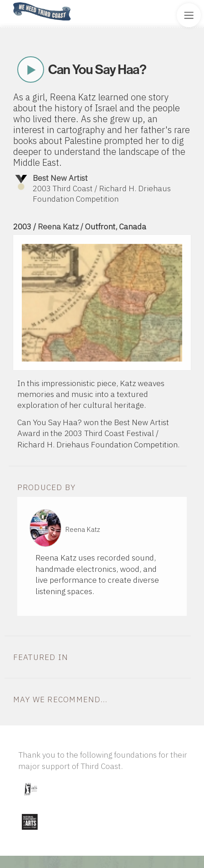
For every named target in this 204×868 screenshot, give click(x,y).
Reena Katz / (61, 226)
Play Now (31, 69)
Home (10, 3)
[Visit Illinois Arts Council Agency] (30, 799)
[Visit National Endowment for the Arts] (30, 831)
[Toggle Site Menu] (189, 15)
